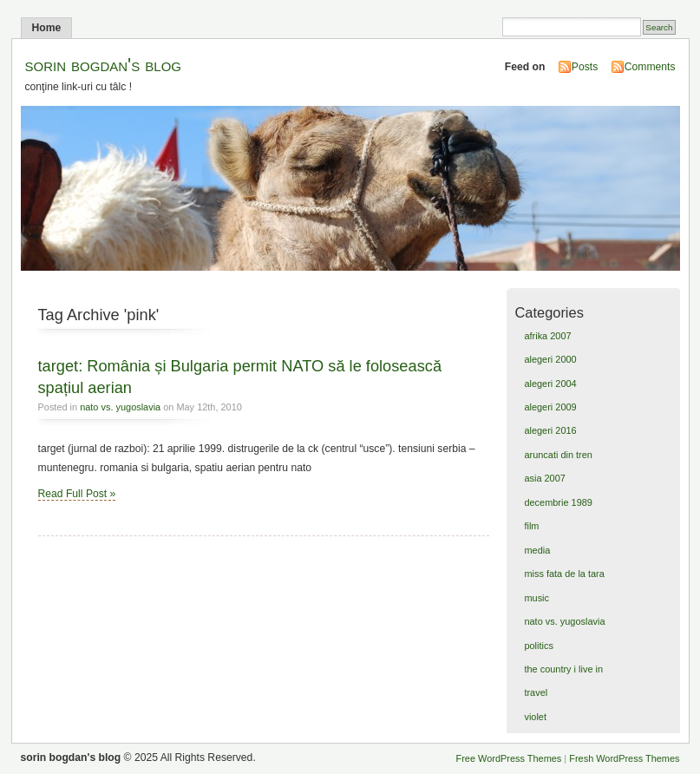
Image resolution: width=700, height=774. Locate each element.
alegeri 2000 (550, 359)
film (531, 526)
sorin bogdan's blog (104, 65)
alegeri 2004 (550, 384)
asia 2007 (544, 478)
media (537, 550)
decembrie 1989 (558, 502)
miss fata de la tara (564, 574)
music (536, 598)
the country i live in (563, 669)
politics (538, 646)
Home (47, 28)
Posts (585, 67)
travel (536, 692)
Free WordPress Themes (509, 758)
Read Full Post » (77, 494)
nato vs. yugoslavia (120, 407)
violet (535, 717)
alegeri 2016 (550, 430)
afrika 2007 (547, 336)
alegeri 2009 (550, 407)
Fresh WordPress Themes (624, 758)
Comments (650, 67)
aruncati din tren (558, 455)
